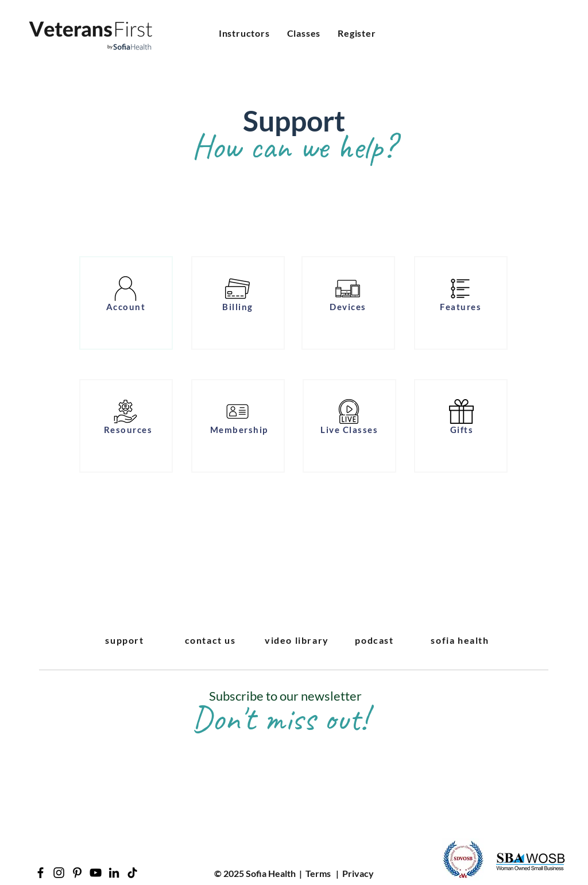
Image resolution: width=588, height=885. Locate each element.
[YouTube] (96, 873)
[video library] (298, 640)
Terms (318, 873)
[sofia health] (461, 640)
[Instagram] (59, 873)
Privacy (358, 873)
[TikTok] (132, 873)
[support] (126, 640)
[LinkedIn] (114, 873)
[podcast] (376, 640)
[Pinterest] (77, 873)
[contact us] (211, 640)
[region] (126, 303)
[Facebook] (40, 873)
